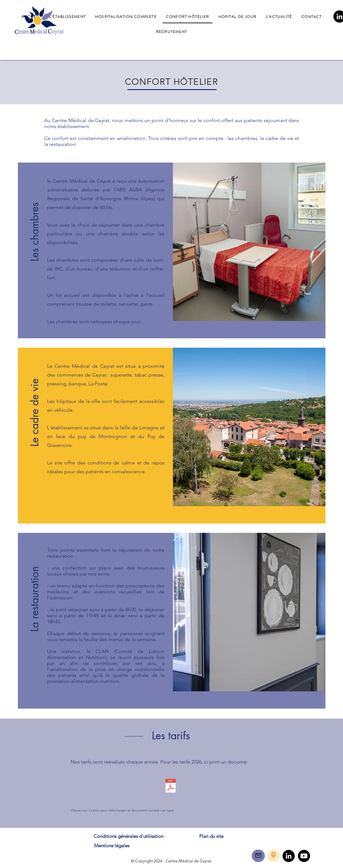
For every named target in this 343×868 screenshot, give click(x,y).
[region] (258, 856)
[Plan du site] (212, 836)
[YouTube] (304, 856)
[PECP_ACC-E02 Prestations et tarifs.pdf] (171, 787)
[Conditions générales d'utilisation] (129, 836)
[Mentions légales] (112, 845)
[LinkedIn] (289, 856)
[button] (35, 221)
